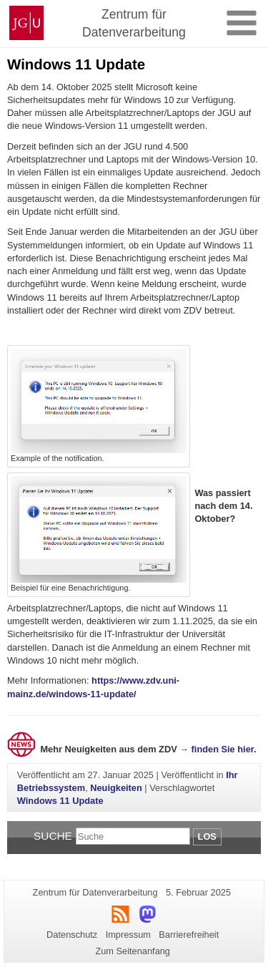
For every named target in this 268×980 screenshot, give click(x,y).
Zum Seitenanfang (133, 951)
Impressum (128, 935)
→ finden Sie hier (217, 749)
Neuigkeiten (116, 788)
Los (207, 836)
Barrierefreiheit (189, 935)
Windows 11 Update (60, 801)
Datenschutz (72, 935)
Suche (53, 836)
